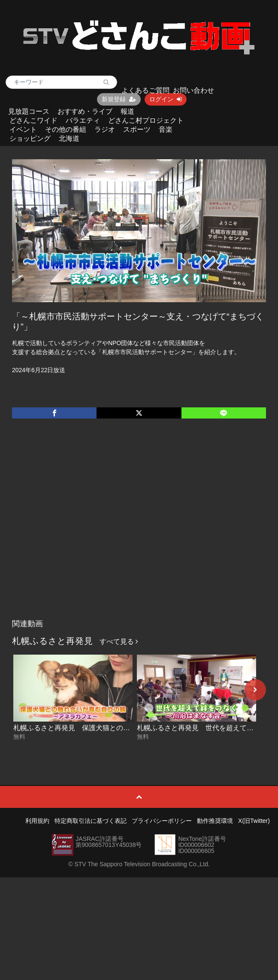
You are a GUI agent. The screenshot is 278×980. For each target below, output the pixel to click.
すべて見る (119, 642)
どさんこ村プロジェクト (146, 120)
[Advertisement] (83, 528)
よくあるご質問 (145, 90)
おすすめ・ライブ (85, 111)
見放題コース (29, 111)
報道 (127, 111)
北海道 (69, 138)
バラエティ (83, 120)
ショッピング (30, 138)
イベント (23, 129)
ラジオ (105, 129)
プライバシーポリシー (162, 821)
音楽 (166, 129)
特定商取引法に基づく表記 (91, 821)
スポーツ (137, 129)
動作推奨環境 (215, 821)
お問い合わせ (193, 90)
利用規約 (37, 821)
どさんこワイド (33, 120)
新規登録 (119, 99)
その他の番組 (66, 129)
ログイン (166, 99)
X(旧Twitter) (254, 821)
